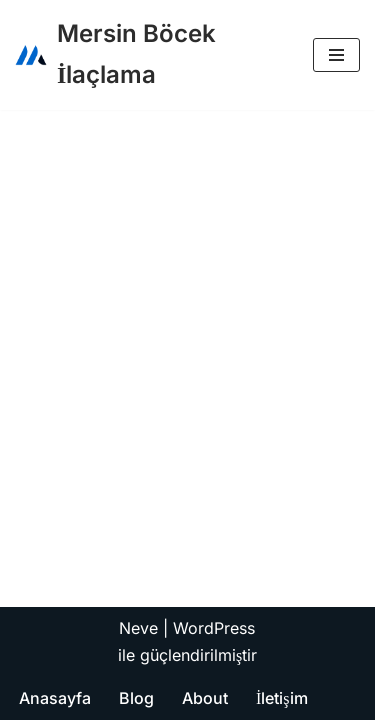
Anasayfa (55, 698)
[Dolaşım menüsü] (336, 55)
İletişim (282, 698)
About (205, 698)
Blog (136, 698)
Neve (138, 628)
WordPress (214, 628)
